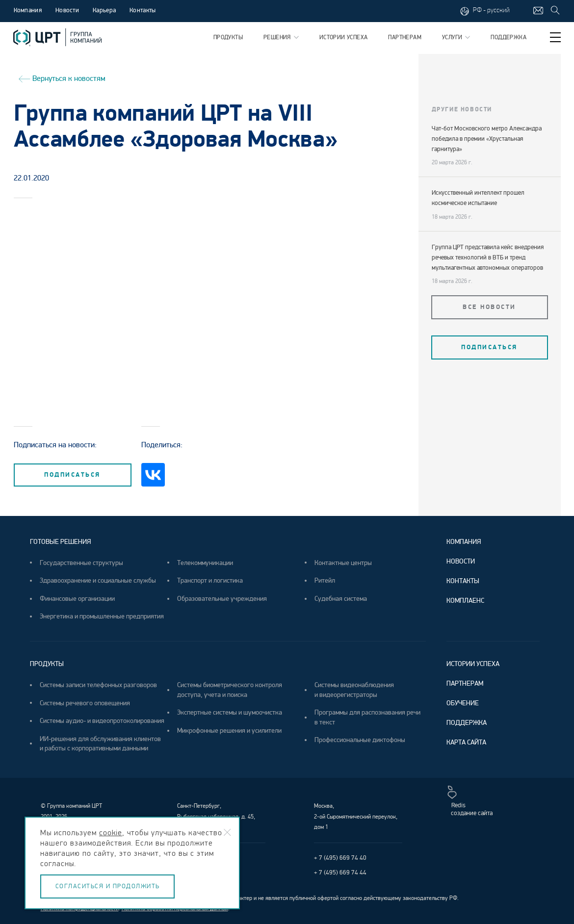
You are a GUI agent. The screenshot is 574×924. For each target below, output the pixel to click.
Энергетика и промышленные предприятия (102, 616)
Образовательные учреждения (222, 599)
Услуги (456, 38)
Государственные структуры (81, 563)
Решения (281, 38)
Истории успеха (344, 38)
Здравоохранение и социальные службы (98, 580)
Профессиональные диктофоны (360, 740)
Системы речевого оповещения (85, 703)
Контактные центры (343, 563)
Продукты (228, 38)
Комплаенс (465, 601)
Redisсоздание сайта (470, 801)
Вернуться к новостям (60, 78)
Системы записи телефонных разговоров (98, 685)
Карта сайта (466, 742)
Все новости (489, 307)
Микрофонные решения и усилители (229, 731)
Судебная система (341, 599)
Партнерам (405, 38)
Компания (28, 10)
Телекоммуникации (205, 563)
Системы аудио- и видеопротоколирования (102, 721)
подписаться (72, 475)
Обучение (463, 703)
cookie (111, 833)
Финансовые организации (77, 599)
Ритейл (325, 580)
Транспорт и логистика (210, 580)
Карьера (104, 10)
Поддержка (509, 38)
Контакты (143, 10)
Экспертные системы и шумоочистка (230, 712)
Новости (67, 10)
